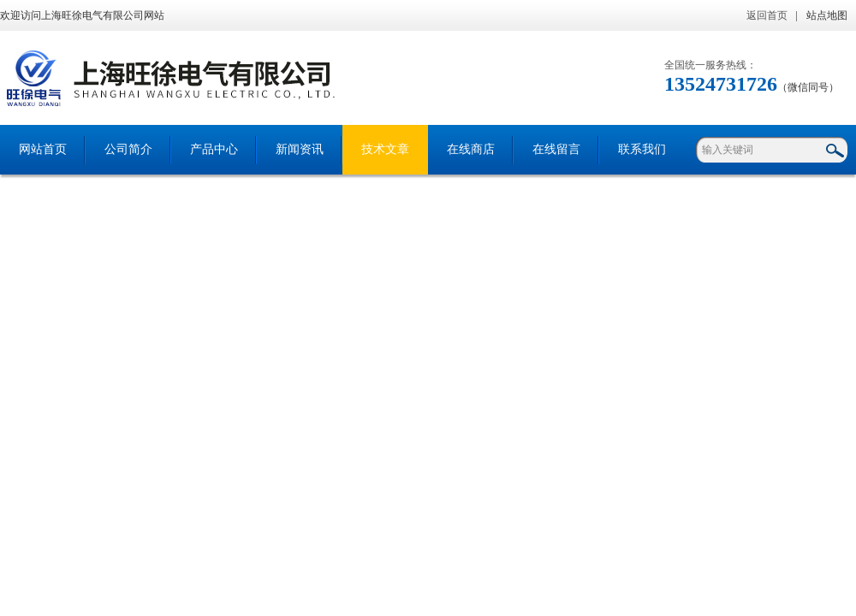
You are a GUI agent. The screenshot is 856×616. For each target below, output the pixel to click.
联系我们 (642, 149)
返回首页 (767, 15)
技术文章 (385, 149)
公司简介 (128, 149)
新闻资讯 (300, 149)
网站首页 (43, 149)
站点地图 (827, 15)
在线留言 (556, 149)
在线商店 (471, 149)
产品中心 (214, 149)
